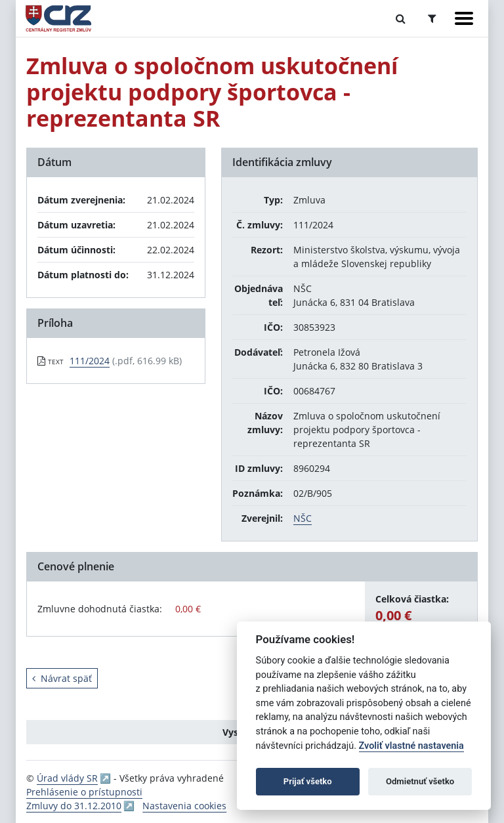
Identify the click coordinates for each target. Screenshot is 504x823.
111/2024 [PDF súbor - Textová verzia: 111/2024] (90, 361)
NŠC (303, 518)
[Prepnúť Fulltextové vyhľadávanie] (401, 18)
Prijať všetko (308, 781)
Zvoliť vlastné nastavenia (411, 746)
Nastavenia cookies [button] (184, 806)
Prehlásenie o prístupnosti (84, 792)
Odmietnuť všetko (420, 781)
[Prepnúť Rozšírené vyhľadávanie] (432, 18)
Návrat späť (62, 678)
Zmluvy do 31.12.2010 (74, 806)
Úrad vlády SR (67, 778)
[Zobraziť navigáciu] (464, 18)
